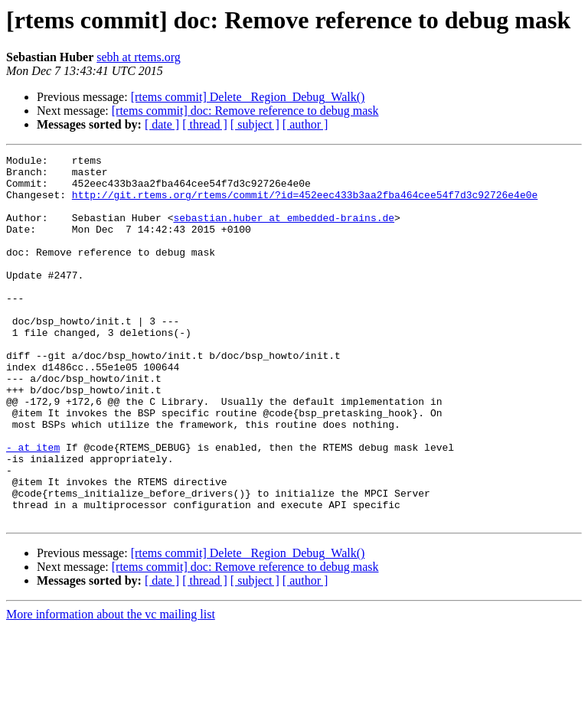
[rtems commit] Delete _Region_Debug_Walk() (248, 97)
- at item (33, 507)
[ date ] (162, 124)
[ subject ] (255, 124)
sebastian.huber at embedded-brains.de (284, 231)
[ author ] (305, 124)
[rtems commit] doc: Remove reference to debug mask (245, 111)
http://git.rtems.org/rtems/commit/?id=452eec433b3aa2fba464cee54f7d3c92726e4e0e (305, 204)
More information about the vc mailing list (111, 688)
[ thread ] (205, 124)
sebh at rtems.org (138, 57)
